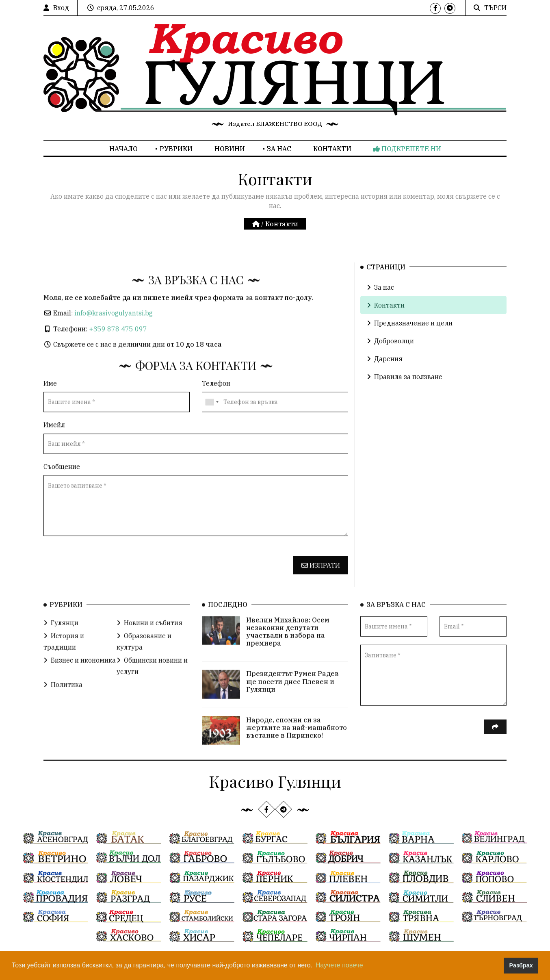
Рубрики (176, 149)
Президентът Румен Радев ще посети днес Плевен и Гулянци (292, 696)
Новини (230, 149)
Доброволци (390, 354)
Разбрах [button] (521, 965)
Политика (63, 699)
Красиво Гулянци (275, 781)
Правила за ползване (405, 390)
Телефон (216, 403)
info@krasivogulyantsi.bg (114, 333)
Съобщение (62, 486)
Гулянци (61, 637)
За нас (279, 149)
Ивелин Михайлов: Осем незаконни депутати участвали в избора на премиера (288, 646)
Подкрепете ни (407, 149)
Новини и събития (149, 637)
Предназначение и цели (410, 336)
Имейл (54, 445)
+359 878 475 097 (118, 349)
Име (50, 403)
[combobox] (212, 422)
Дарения (385, 372)
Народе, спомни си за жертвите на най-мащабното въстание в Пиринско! (297, 742)
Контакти (332, 149)
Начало (123, 149)
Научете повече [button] (339, 965)
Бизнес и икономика (80, 674)
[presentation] (105, 582)
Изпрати (321, 585)
